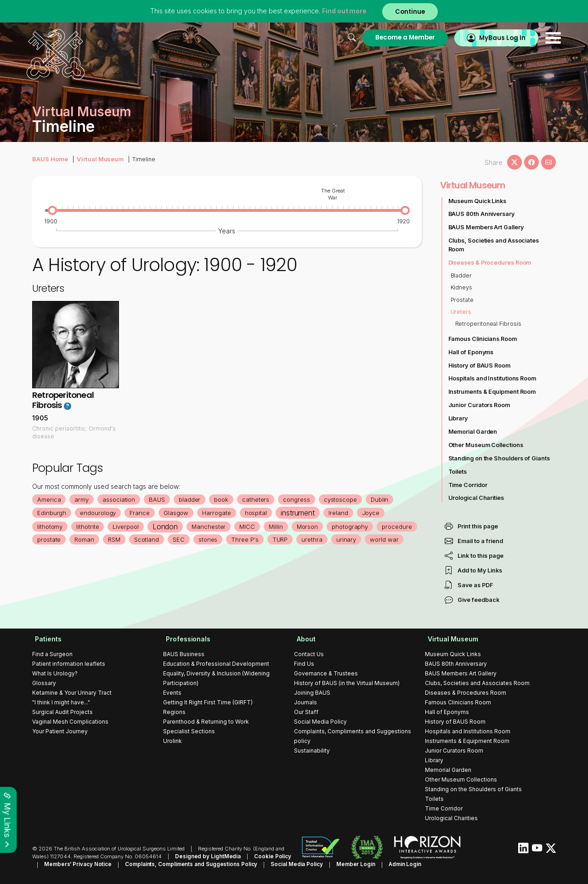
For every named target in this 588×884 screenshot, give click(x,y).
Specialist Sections (189, 731)
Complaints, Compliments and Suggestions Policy (174, 864)
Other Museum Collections (486, 445)
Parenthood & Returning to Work (206, 722)
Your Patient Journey (60, 731)
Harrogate (218, 513)
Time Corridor (468, 485)
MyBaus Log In (496, 37)
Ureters (461, 312)
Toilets (458, 472)
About (303, 639)
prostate (53, 539)
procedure (400, 527)
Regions (174, 712)
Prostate (462, 300)
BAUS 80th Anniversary (482, 214)
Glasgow (177, 513)
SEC (183, 539)
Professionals (186, 639)
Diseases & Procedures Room (490, 263)
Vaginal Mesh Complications (70, 722)
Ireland (341, 513)
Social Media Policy (320, 722)
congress (298, 499)
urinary (352, 539)
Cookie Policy (267, 856)
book (223, 499)
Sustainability (312, 751)
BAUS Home (50, 159)
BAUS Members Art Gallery (486, 227)
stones (213, 539)
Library (458, 418)
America (49, 499)
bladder (191, 499)
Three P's (250, 539)
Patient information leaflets (69, 664)
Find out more (344, 11)
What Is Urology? (55, 673)
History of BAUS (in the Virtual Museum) (347, 683)
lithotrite (88, 527)
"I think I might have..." (61, 702)
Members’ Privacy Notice (64, 864)
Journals (305, 702)
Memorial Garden (473, 432)
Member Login (334, 864)
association (119, 499)
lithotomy (50, 527)
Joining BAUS (312, 693)
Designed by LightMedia (206, 856)
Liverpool (127, 527)
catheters (257, 499)
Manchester (210, 527)
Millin (278, 527)
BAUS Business (184, 654)
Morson (309, 527)
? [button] (67, 406)
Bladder (461, 275)
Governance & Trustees (326, 673)
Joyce (373, 513)
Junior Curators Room (480, 405)
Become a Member (396, 37)
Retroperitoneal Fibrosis (63, 400)
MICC (249, 527)
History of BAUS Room (480, 365)
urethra (317, 539)
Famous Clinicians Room (483, 339)
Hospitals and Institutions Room (493, 378)
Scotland (151, 539)
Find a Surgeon (52, 654)
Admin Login (381, 864)
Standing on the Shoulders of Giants (500, 458)
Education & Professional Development (216, 664)
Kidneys (462, 287)
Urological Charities (477, 498)
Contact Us (309, 654)
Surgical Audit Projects (62, 712)
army (82, 499)
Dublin (382, 499)
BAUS (158, 499)
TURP (285, 539)
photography (352, 527)
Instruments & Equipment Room (493, 392)
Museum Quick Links (478, 201)
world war (390, 539)
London (166, 527)
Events (172, 693)
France (141, 513)
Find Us (304, 664)
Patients (45, 639)
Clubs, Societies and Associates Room (494, 245)
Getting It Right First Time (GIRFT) (208, 702)
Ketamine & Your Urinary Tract (72, 693)
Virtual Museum (98, 159)
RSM (118, 539)
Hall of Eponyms (471, 352)
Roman (88, 539)
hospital (257, 513)
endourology (99, 513)
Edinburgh (52, 513)
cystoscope (342, 499)
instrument (300, 513)
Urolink (172, 741)
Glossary (44, 683)
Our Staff (306, 712)
